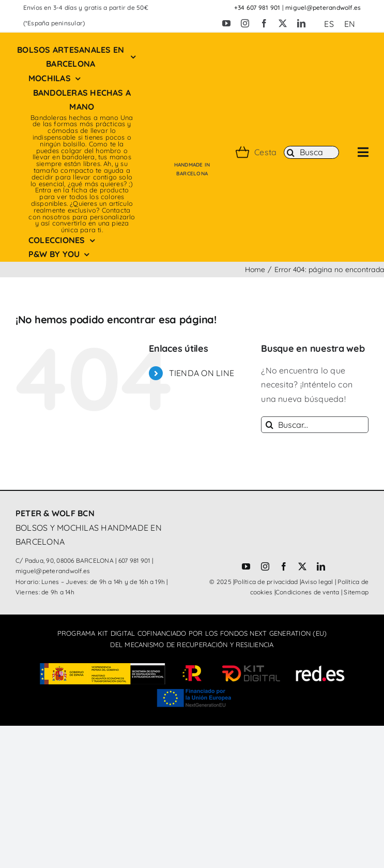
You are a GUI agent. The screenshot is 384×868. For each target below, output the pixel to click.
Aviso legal (317, 582)
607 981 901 (134, 560)
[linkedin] (301, 23)
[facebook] (264, 23)
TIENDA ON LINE (202, 373)
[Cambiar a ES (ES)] (329, 24)
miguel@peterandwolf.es (323, 8)
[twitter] (283, 23)
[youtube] (226, 23)
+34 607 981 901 (257, 8)
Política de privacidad (266, 582)
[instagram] (245, 23)
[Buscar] (311, 153)
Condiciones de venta (308, 592)
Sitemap (356, 592)
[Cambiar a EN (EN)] (350, 24)
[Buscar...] (315, 425)
